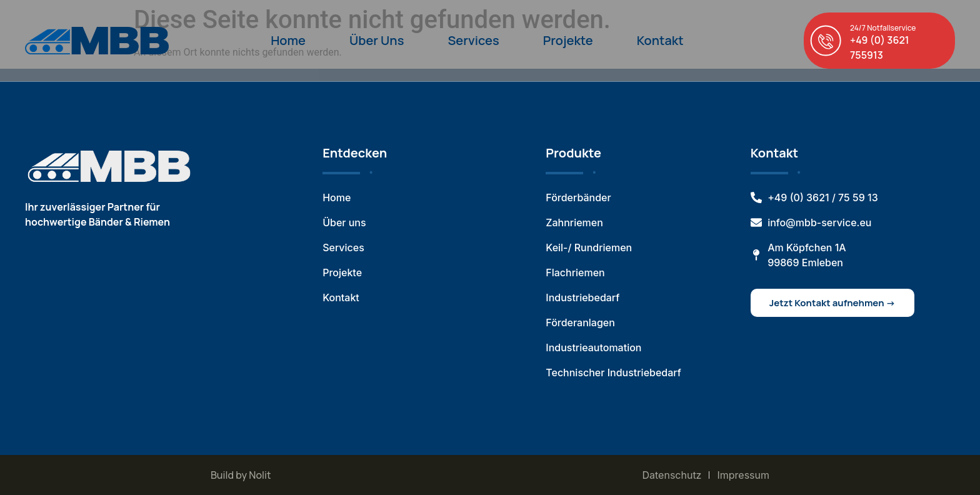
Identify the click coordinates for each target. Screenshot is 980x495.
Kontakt (660, 40)
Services (473, 40)
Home (288, 40)
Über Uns (377, 40)
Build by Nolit (241, 475)
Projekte (568, 40)
